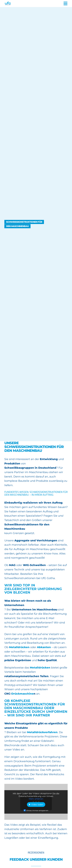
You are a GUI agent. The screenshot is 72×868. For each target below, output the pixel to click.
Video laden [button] (37, 805)
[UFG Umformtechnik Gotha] (17, 4)
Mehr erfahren (36, 799)
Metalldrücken (19, 647)
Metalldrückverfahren (42, 732)
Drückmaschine (22, 694)
